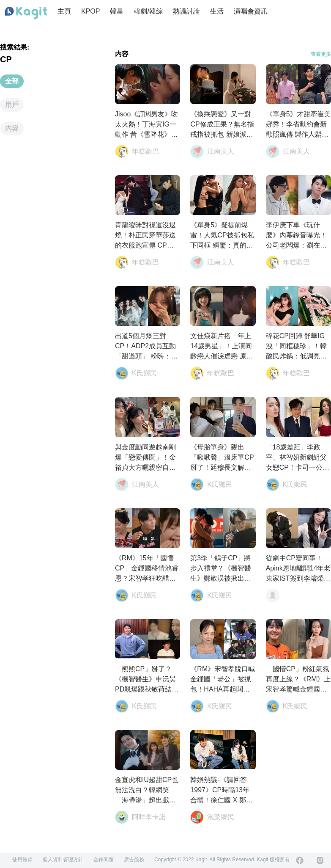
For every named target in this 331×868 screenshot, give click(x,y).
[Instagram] (320, 860)
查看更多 (321, 54)
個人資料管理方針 (63, 860)
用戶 (12, 105)
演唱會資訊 (251, 11)
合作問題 (104, 860)
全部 (12, 81)
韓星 (117, 11)
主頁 (64, 11)
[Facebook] (300, 860)
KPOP (90, 11)
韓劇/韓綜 (148, 11)
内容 (12, 128)
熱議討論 (186, 11)
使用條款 (22, 860)
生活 (217, 11)
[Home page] (26, 13)
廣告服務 (134, 860)
